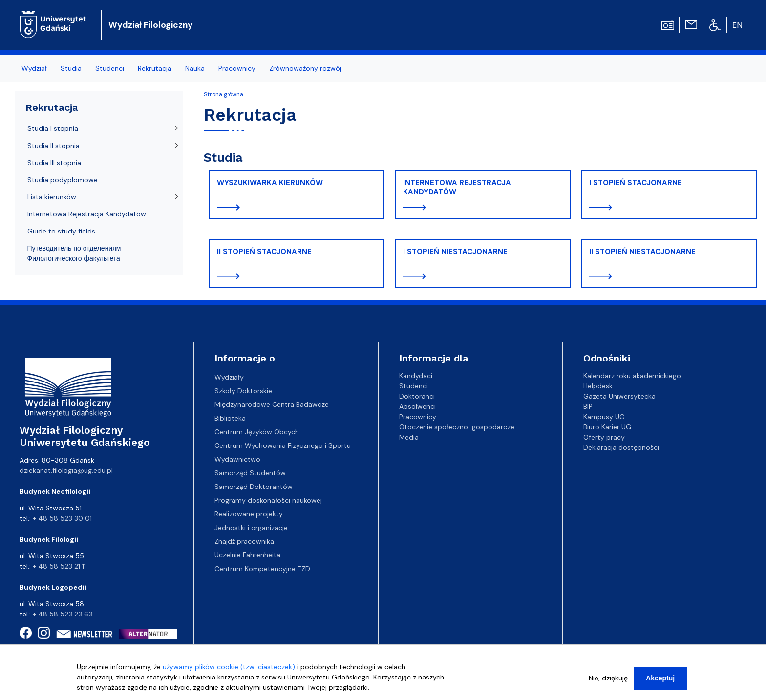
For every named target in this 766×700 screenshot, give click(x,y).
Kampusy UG (604, 417)
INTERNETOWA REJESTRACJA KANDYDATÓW (457, 188)
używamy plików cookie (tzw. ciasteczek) (229, 669)
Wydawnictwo (237, 459)
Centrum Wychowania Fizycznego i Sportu (283, 445)
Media (409, 437)
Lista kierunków (52, 197)
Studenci (414, 386)
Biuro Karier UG (607, 427)
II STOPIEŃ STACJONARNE (264, 252)
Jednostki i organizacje (251, 528)
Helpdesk (598, 386)
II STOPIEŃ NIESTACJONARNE (642, 252)
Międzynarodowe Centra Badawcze (272, 404)
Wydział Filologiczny (151, 25)
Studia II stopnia (53, 146)
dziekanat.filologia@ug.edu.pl (66, 470)
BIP (588, 406)
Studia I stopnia (53, 128)
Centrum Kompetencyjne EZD (262, 569)
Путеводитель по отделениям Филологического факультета (74, 253)
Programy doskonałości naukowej (268, 500)
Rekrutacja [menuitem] (155, 68)
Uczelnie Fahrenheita (247, 555)
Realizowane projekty (249, 514)
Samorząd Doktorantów (254, 487)
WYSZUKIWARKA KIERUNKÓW (270, 183)
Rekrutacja (52, 107)
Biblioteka (230, 418)
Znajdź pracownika (244, 541)
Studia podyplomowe (63, 180)
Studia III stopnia (54, 163)
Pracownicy (418, 417)
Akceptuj (660, 680)
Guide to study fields (61, 231)
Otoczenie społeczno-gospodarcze (457, 427)
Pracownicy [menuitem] (237, 68)
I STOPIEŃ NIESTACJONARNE (455, 252)
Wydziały (229, 377)
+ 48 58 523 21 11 (59, 566)
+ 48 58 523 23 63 (63, 614)
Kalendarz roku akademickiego (632, 376)
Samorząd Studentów (250, 473)
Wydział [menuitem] (34, 68)
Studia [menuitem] (71, 68)
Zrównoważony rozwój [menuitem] (305, 68)
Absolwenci (417, 406)
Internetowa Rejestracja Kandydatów (87, 214)
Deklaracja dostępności (621, 447)
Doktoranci (417, 396)
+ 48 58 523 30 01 (62, 518)
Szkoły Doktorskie (243, 391)
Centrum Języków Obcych (257, 432)
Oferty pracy (604, 437)
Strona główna (223, 94)
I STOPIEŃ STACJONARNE (636, 183)
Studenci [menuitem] (110, 68)
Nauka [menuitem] (195, 68)
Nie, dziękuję (608, 680)
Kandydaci (416, 376)
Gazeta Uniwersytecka (619, 396)
